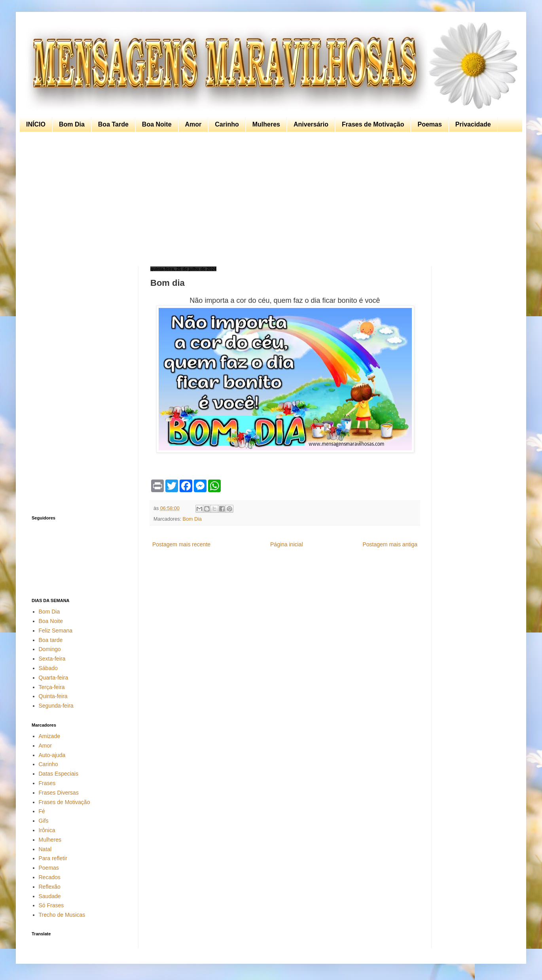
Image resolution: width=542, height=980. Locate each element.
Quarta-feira (54, 678)
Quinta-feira (53, 696)
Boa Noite (157, 124)
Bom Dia (72, 124)
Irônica (47, 830)
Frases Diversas (59, 793)
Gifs (44, 821)
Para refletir (53, 858)
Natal (45, 849)
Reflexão (50, 887)
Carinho (227, 124)
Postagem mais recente (181, 544)
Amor (193, 124)
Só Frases (51, 905)
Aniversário (311, 124)
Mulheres (266, 124)
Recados (50, 877)
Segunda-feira (56, 706)
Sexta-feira (52, 659)
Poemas (429, 124)
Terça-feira (52, 687)
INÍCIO (36, 124)
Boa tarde (51, 640)
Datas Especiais (59, 774)
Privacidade (473, 124)
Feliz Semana (56, 631)
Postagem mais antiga (390, 544)
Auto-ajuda (52, 755)
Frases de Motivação (373, 124)
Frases (47, 783)
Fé (42, 811)
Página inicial (287, 544)
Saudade (50, 896)
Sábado (48, 668)
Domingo (50, 649)
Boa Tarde (113, 124)
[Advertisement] (269, 199)
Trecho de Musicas (62, 915)
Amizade (49, 736)
